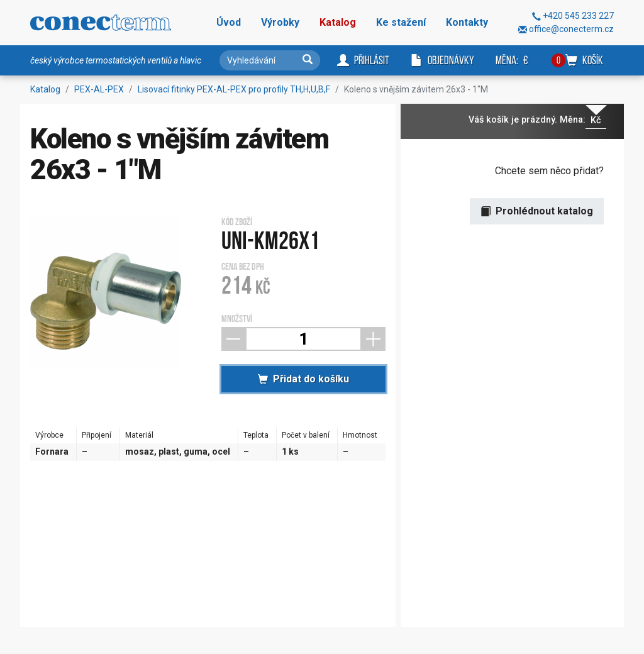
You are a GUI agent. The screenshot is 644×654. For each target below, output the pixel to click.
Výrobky (280, 22)
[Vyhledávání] (270, 60)
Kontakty (467, 22)
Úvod (229, 22)
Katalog (338, 22)
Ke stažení (401, 22)
